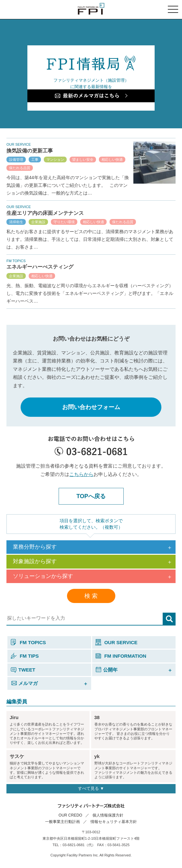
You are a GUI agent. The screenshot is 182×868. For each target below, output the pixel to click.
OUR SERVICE (116, 642)
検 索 (91, 596)
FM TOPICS (28, 642)
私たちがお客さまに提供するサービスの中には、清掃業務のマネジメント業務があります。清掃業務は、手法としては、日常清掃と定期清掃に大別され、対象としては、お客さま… (90, 239)
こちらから (81, 474)
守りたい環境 (64, 222)
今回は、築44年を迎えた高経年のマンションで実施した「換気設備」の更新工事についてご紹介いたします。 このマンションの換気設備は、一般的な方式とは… (68, 185)
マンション (55, 160)
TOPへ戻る (91, 496)
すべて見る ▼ (91, 788)
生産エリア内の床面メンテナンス (45, 213)
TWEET (23, 670)
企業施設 (38, 222)
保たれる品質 (20, 168)
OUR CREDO (70, 815)
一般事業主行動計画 (62, 822)
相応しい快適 (112, 160)
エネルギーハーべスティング (40, 267)
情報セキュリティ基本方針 (114, 822)
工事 (35, 160)
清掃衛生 (16, 222)
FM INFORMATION (121, 656)
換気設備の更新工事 (30, 151)
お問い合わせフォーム (91, 407)
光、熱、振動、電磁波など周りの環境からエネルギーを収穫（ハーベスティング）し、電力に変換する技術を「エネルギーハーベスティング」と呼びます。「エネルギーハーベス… (90, 293)
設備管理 (16, 160)
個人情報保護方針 (108, 815)
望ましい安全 (83, 160)
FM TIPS (25, 656)
